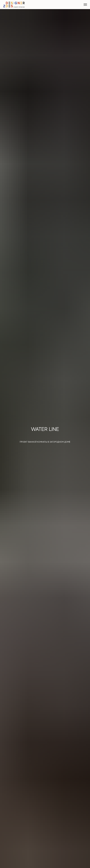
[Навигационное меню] (85, 5)
